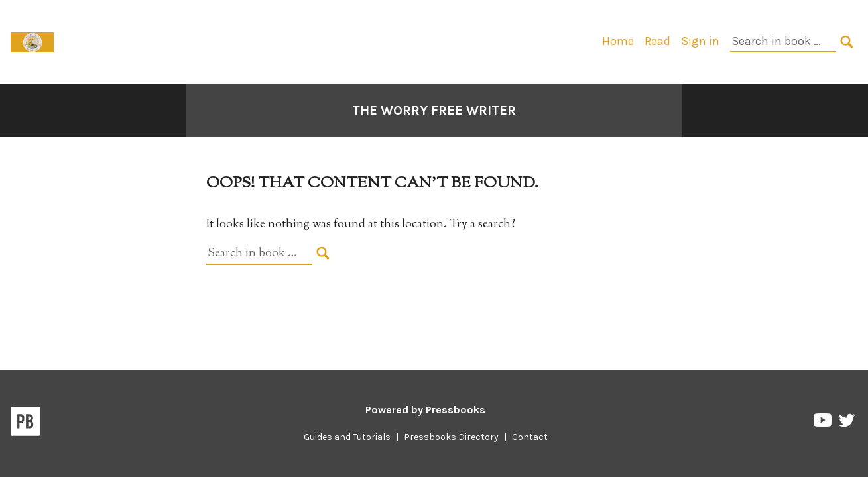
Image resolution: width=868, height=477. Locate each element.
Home (618, 41)
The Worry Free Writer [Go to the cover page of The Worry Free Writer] (434, 110)
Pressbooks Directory (451, 437)
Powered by (425, 410)
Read (657, 41)
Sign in (700, 41)
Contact (530, 437)
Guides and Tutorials (347, 437)
